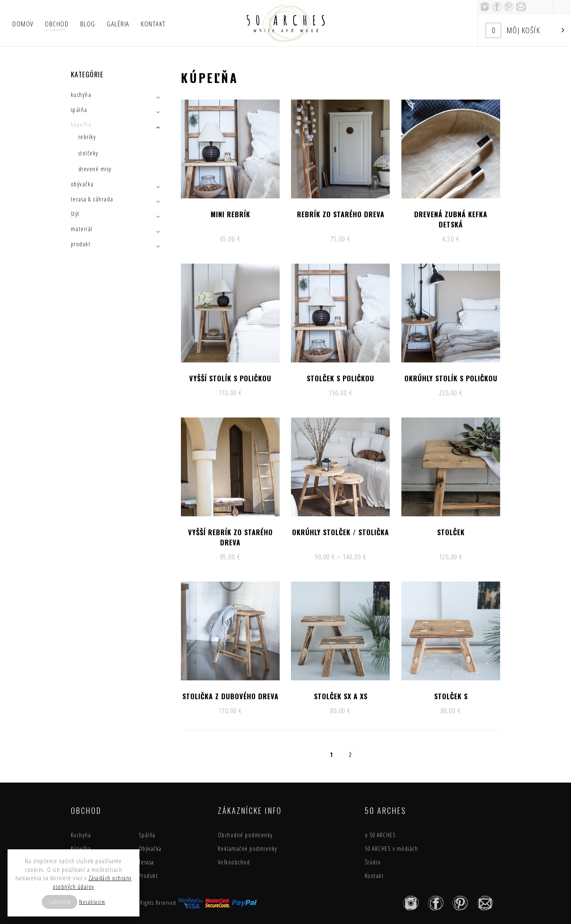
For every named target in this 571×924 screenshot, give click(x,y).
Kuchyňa (81, 835)
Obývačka (150, 849)
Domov (23, 24)
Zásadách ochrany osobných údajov (92, 882)
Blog (88, 24)
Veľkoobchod (234, 862)
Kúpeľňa (81, 849)
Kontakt (153, 24)
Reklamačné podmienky (248, 849)
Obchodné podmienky (245, 835)
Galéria (118, 24)
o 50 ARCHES (380, 835)
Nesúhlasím (92, 902)
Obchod (57, 24)
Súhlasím (60, 902)
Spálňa (147, 835)
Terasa (146, 862)
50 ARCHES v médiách (392, 849)
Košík (525, 30)
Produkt (148, 876)
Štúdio (373, 862)
